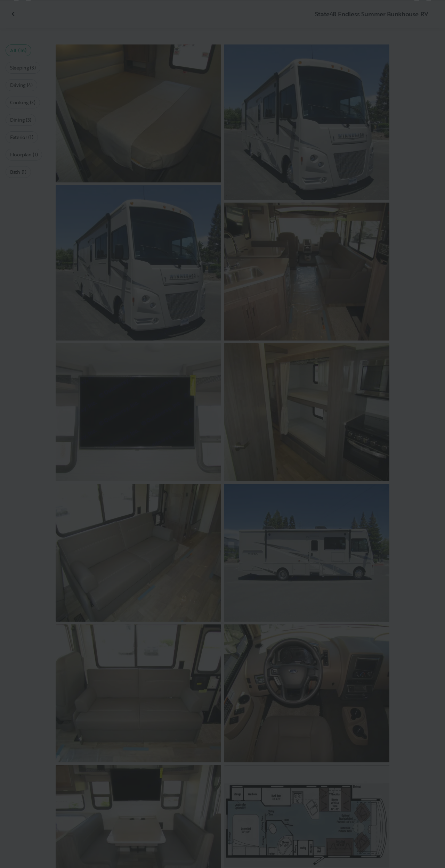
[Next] (423, 434)
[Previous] (22, 434)
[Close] (428, 17)
